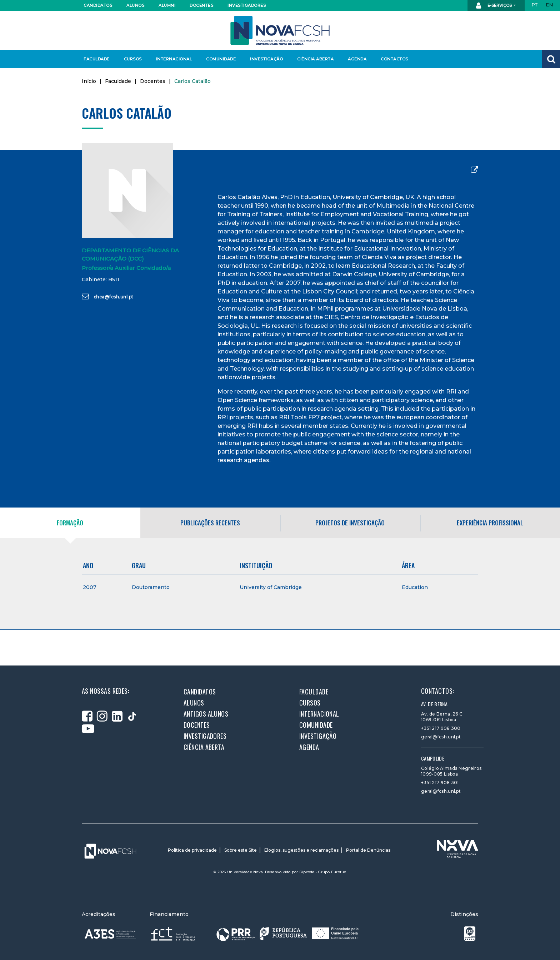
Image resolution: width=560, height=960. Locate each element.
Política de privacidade (192, 850)
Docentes (201, 5)
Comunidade (221, 59)
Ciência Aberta (315, 59)
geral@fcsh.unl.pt (441, 737)
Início (89, 81)
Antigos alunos (206, 714)
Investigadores (246, 5)
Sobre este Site (241, 850)
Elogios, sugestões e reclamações (301, 850)
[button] (551, 59)
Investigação (266, 59)
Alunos (135, 5)
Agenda (357, 59)
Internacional (174, 59)
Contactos (394, 59)
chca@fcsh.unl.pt (108, 296)
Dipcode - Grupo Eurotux (323, 872)
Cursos (133, 59)
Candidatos (98, 5)
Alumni (167, 5)
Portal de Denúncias (368, 850)
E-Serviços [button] (494, 6)
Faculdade (97, 59)
